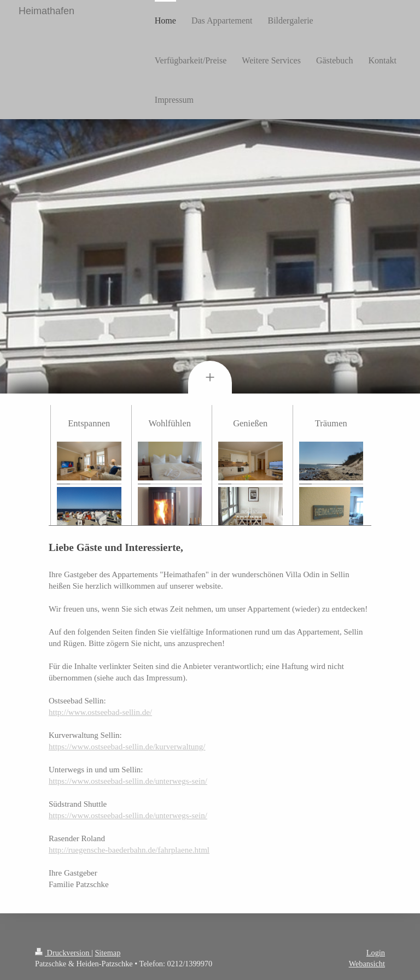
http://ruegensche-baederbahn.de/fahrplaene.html (129, 850)
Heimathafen (46, 11)
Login (376, 953)
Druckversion (63, 953)
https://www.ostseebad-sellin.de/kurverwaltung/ (127, 747)
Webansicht (367, 964)
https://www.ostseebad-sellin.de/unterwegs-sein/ (128, 781)
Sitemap (107, 953)
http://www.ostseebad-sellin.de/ (100, 712)
